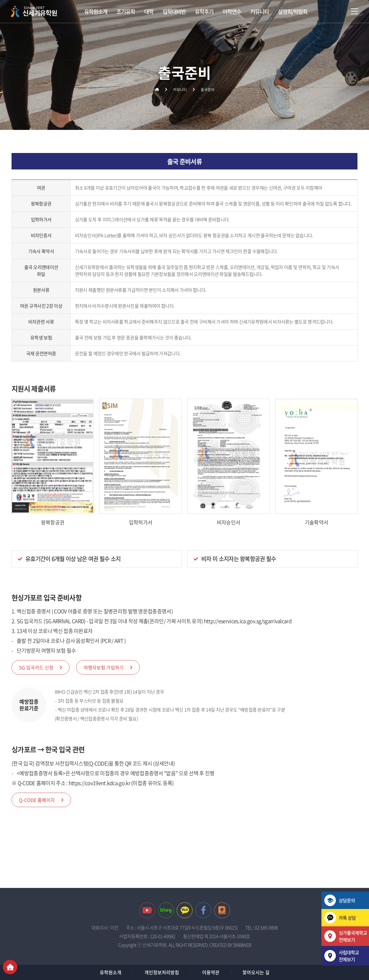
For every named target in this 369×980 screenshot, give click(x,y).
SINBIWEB (242, 945)
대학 (149, 12)
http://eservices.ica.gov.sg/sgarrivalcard (248, 621)
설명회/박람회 (293, 12)
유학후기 (204, 12)
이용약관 (211, 972)
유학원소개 (96, 12)
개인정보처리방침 (162, 972)
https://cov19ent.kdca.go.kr (99, 783)
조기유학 (126, 12)
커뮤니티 (259, 12)
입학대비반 (174, 12)
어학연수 (232, 12)
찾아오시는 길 (256, 972)
